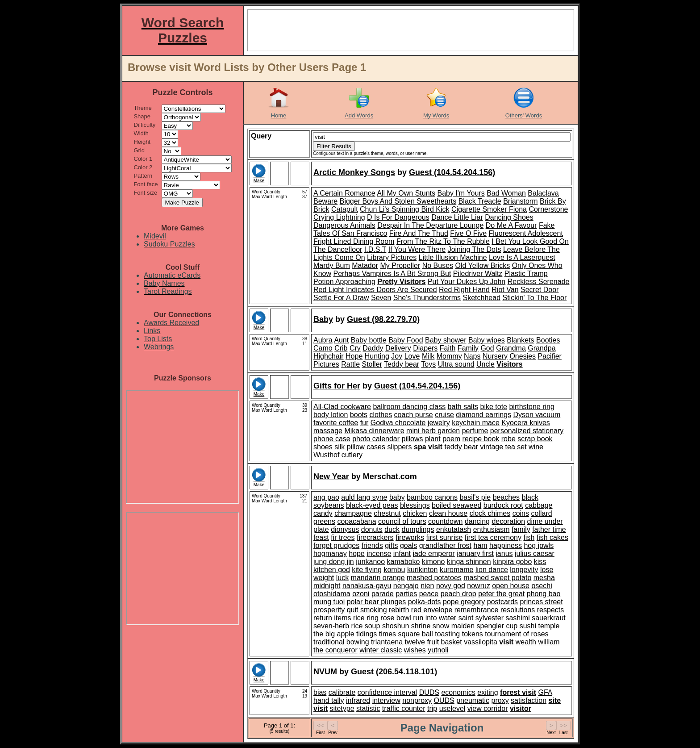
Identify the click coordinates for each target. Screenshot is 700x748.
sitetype (342, 708)
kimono (433, 562)
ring (373, 618)
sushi (528, 626)
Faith (448, 348)
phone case (332, 439)
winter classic (381, 650)
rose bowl (396, 618)
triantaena (387, 642)
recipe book (481, 439)
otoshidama (332, 594)
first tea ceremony (493, 537)
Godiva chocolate (398, 423)
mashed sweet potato (497, 578)
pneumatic (473, 700)
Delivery (398, 348)
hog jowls (539, 545)
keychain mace (476, 423)
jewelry (439, 423)
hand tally (329, 700)
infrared (358, 700)
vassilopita (481, 642)
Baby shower (446, 340)
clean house (448, 513)
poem (451, 439)
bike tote (494, 407)
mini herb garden (433, 431)
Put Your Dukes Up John (467, 282)
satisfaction (529, 700)
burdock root (503, 505)
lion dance (492, 570)
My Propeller (400, 265)
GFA (545, 692)
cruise (444, 415)
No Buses (438, 265)
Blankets (520, 340)
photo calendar (376, 439)
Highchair (329, 356)
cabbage (539, 505)
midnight (327, 586)
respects (550, 610)
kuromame (457, 570)
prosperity (329, 610)
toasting (447, 634)
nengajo (406, 586)
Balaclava (543, 193)
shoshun (396, 626)
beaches (506, 497)
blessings (415, 505)
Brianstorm (520, 201)
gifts (391, 545)
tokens (473, 634)
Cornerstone (548, 209)
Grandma (511, 348)
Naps (472, 356)
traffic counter (404, 708)
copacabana (356, 521)
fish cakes (552, 537)
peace (429, 594)
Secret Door (540, 290)
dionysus (345, 529)
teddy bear (462, 447)
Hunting (377, 356)
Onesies (523, 356)
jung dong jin (334, 562)
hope (357, 554)
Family (468, 348)
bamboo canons (432, 497)
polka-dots (425, 602)
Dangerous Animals (344, 225)
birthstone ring (531, 407)
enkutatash (454, 529)
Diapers (425, 348)
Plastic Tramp (526, 274)
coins (521, 513)
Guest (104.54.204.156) (452, 172)
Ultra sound (456, 364)
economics (458, 692)
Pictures (326, 364)
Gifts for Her (337, 386)
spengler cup (497, 626)
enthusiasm (492, 529)
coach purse (414, 415)
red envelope (432, 610)
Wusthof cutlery (338, 455)
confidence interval (387, 692)
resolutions (518, 610)
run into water (435, 618)
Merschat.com (390, 476)
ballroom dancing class (409, 407)
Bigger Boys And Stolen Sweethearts (398, 201)
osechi (542, 586)
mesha (544, 578)
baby (397, 497)
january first (475, 554)
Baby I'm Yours (461, 193)
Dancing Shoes (509, 217)
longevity (524, 570)
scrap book (535, 439)
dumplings (418, 529)
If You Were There (417, 249)
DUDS (429, 692)
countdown (445, 521)
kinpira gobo (512, 562)
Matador (365, 265)
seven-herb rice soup (347, 626)
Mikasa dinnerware (374, 431)
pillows (412, 439)
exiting (487, 692)
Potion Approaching (344, 282)
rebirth (399, 610)
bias (320, 692)
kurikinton (422, 570)
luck (342, 578)
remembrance (477, 610)
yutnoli (438, 650)
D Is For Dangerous (398, 217)
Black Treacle (480, 201)
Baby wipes (487, 340)
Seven (381, 298)
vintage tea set (504, 447)
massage (328, 431)
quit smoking (367, 610)
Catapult (345, 209)
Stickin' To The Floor (534, 298)
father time (549, 529)
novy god (451, 586)
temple (549, 626)
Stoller (372, 364)
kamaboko (404, 562)
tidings (367, 634)
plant (433, 439)
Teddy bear (402, 364)
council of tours (402, 521)
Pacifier (550, 356)
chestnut (387, 513)
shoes (323, 447)
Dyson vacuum (537, 415)
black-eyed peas (372, 505)
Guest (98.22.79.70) (383, 319)
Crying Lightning (339, 217)
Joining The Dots (475, 249)
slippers (399, 447)
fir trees (343, 537)
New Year (331, 476)
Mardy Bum (332, 265)
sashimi (517, 618)
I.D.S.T (375, 249)
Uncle (485, 364)
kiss (540, 562)
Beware (325, 201)
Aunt (341, 340)
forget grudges (336, 545)
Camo (323, 348)
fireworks (410, 537)
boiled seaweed (456, 505)
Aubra (323, 340)
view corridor (488, 708)
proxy (500, 700)
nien (427, 586)
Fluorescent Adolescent (526, 233)
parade (383, 594)
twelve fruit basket (433, 642)
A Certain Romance (344, 193)
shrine (421, 626)
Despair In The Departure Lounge (430, 225)
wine (536, 447)
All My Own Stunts (406, 193)
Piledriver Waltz (478, 274)
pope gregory (464, 602)
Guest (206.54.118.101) (394, 672)
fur (365, 423)
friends (372, 545)
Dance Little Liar (457, 217)
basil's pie (475, 497)
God (487, 348)
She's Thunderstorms (427, 298)
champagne (353, 513)
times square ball (406, 634)
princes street (542, 602)
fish (529, 537)
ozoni (361, 594)
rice (359, 618)
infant (402, 554)
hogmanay (330, 554)
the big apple (334, 634)
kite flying (367, 570)
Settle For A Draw (341, 298)
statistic (368, 708)
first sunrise (445, 537)
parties (406, 594)
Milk (428, 356)
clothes (381, 415)
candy (323, 513)
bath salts (463, 407)
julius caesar (535, 554)
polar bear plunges (377, 602)
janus (504, 554)
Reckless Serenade (539, 282)
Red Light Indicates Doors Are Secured (375, 290)
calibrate (342, 692)
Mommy (449, 356)
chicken (415, 513)
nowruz (479, 586)
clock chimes (490, 513)
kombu (394, 570)
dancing (477, 521)
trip (432, 708)
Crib (341, 348)
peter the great (501, 594)
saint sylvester (481, 618)
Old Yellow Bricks (483, 265)
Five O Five (468, 233)
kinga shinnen (469, 562)
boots (359, 415)
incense (379, 554)
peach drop (458, 594)
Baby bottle (369, 340)
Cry (355, 348)
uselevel (452, 708)
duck (392, 529)
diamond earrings (483, 415)
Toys (428, 364)
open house (511, 586)
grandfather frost (445, 545)
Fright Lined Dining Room (354, 241)
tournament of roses (517, 634)
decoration (508, 521)
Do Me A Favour (511, 225)
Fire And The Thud (419, 233)
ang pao (326, 497)
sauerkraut (549, 618)
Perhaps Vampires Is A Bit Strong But (392, 274)
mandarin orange (378, 578)
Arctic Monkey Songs (354, 172)
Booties (548, 340)
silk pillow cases (360, 447)
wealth (526, 642)
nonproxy (417, 700)
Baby (323, 319)
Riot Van (505, 290)
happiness (506, 545)
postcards (502, 602)
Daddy (373, 348)
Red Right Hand (464, 290)
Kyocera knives (526, 423)
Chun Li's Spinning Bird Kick (405, 209)
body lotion (331, 415)
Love (412, 356)
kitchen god (332, 570)
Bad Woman (506, 193)
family (521, 529)
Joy (397, 356)
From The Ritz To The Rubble (443, 241)
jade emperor (433, 554)
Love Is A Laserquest (522, 257)
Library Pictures (392, 257)
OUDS (444, 700)
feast (321, 537)
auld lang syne (364, 497)
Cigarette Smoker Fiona (489, 209)
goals (408, 545)
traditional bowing (341, 642)
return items (332, 618)
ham (480, 545)
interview (386, 700)
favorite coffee (336, 423)
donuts (372, 529)
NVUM (325, 672)
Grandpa (542, 348)
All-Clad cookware (342, 407)
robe (508, 439)
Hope (354, 356)
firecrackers (375, 537)
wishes (415, 650)
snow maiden (454, 626)
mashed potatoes (434, 578)
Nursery (495, 356)
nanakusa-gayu (367, 586)
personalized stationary (527, 431)
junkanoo (370, 562)
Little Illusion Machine (453, 257)
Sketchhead (482, 298)
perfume (475, 431)
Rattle (350, 364)
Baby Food (406, 340)
